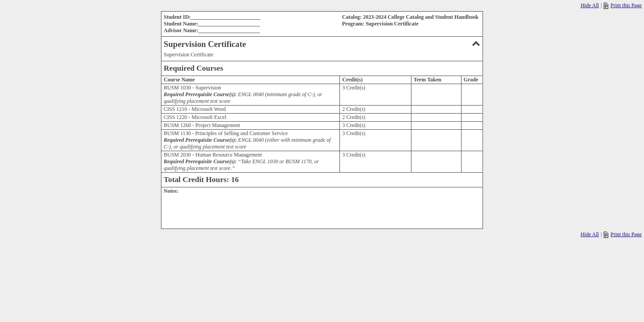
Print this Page (623, 6)
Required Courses (193, 68)
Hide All (590, 5)
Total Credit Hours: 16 (201, 180)
